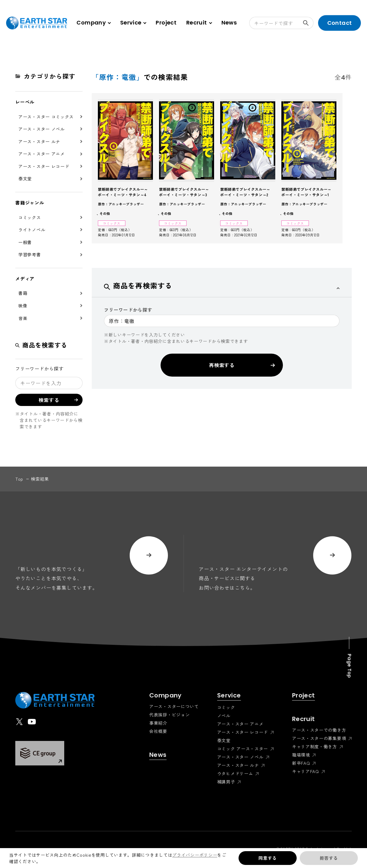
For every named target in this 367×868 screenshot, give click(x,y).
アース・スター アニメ (42, 154)
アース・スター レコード (44, 166)
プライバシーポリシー (195, 855)
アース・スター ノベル (42, 129)
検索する (308, 23)
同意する (267, 858)
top (19, 479)
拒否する (329, 858)
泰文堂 (25, 178)
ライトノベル (32, 230)
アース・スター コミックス (46, 117)
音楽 (23, 318)
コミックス (30, 217)
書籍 (23, 293)
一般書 (25, 242)
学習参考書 (30, 254)
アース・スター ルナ (39, 141)
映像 (23, 306)
